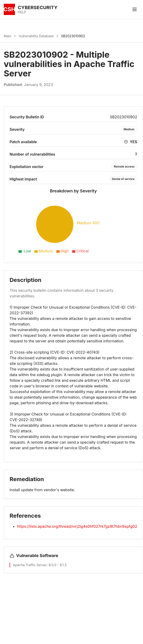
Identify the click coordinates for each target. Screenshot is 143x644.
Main (7, 36)
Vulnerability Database (36, 36)
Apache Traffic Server (30, 565)
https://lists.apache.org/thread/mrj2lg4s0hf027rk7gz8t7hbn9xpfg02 (77, 526)
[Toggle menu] (135, 9)
